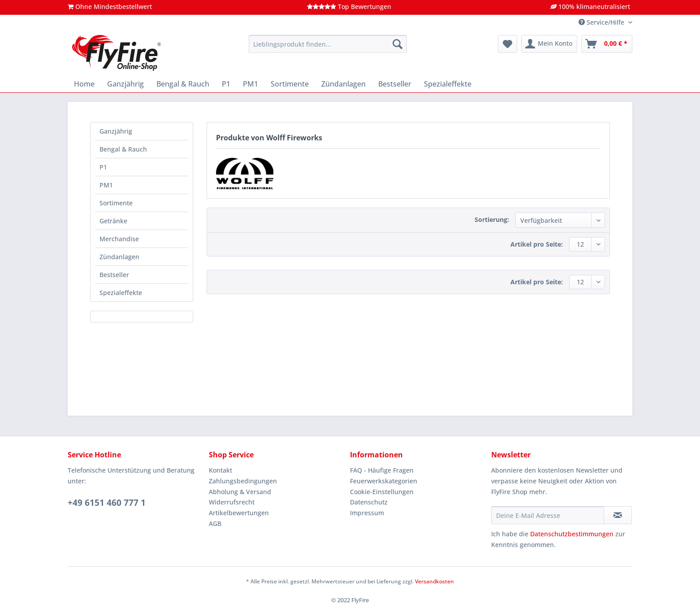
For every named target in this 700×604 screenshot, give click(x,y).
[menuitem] (328, 48)
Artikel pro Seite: (537, 244)
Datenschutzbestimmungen (572, 534)
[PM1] (251, 84)
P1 (103, 167)
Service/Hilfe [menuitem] (602, 22)
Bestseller (114, 275)
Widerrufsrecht (232, 502)
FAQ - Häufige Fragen (382, 470)
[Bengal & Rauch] (183, 84)
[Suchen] (398, 44)
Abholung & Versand (240, 492)
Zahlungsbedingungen (243, 481)
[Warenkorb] (607, 44)
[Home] (84, 84)
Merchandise (119, 239)
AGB (215, 524)
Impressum (367, 513)
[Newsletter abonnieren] (618, 515)
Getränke (113, 221)
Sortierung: (492, 219)
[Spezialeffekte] (448, 84)
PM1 (106, 185)
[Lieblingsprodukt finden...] (328, 44)
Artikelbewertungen (239, 513)
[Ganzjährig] (125, 84)
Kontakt (220, 470)
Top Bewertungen (349, 7)
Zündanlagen (119, 257)
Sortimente (116, 203)
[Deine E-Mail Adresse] (548, 515)
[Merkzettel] (508, 44)
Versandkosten (434, 581)
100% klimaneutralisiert (590, 7)
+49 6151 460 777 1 (107, 503)
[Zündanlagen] (344, 84)
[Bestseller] (395, 84)
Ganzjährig (116, 131)
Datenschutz (369, 502)
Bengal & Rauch (123, 149)
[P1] (226, 84)
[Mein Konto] (549, 44)
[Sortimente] (290, 84)
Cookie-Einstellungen (382, 492)
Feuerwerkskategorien (384, 481)
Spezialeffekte (121, 293)
